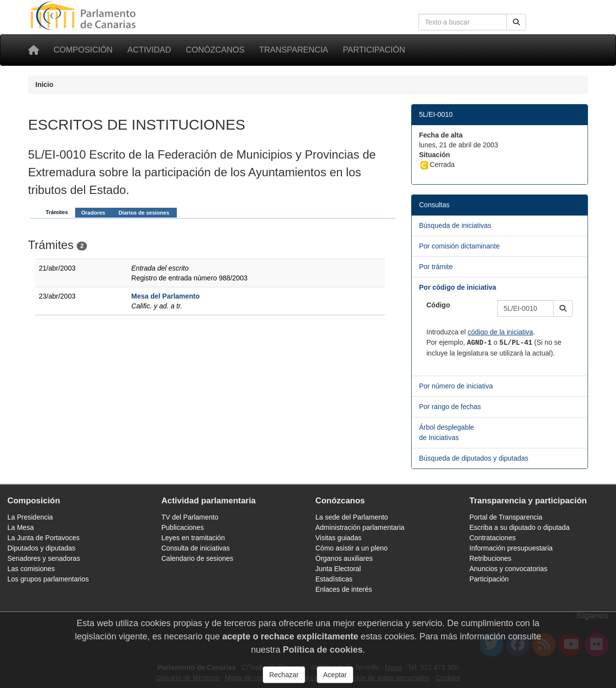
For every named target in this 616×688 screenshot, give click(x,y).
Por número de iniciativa (456, 386)
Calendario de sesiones (197, 558)
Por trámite (436, 267)
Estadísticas (334, 579)
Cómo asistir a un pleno (351, 548)
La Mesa (21, 527)
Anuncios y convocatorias (509, 569)
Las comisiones (31, 569)
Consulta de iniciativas (196, 548)
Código (438, 305)
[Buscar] (516, 22)
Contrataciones (493, 538)
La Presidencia (30, 517)
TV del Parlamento (190, 517)
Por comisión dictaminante (459, 246)
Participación (374, 50)
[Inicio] (33, 50)
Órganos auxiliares (344, 558)
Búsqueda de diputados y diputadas (474, 458)
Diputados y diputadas (42, 548)
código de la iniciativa (500, 332)
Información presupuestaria (511, 548)
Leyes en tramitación (193, 538)
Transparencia (294, 50)
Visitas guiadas (338, 538)
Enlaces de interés (344, 589)
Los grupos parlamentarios (48, 579)
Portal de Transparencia (506, 517)
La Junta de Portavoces (43, 538)
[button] (563, 308)
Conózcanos (215, 50)
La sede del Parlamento (352, 517)
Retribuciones (491, 558)
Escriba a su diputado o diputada (520, 527)
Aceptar (335, 675)
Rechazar (284, 675)
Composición (83, 50)
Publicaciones (183, 527)
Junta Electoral (338, 569)
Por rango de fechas (450, 407)
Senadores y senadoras (44, 558)
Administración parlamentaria (360, 527)
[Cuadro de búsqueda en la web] (463, 22)
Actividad (149, 50)
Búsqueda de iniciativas (455, 225)
